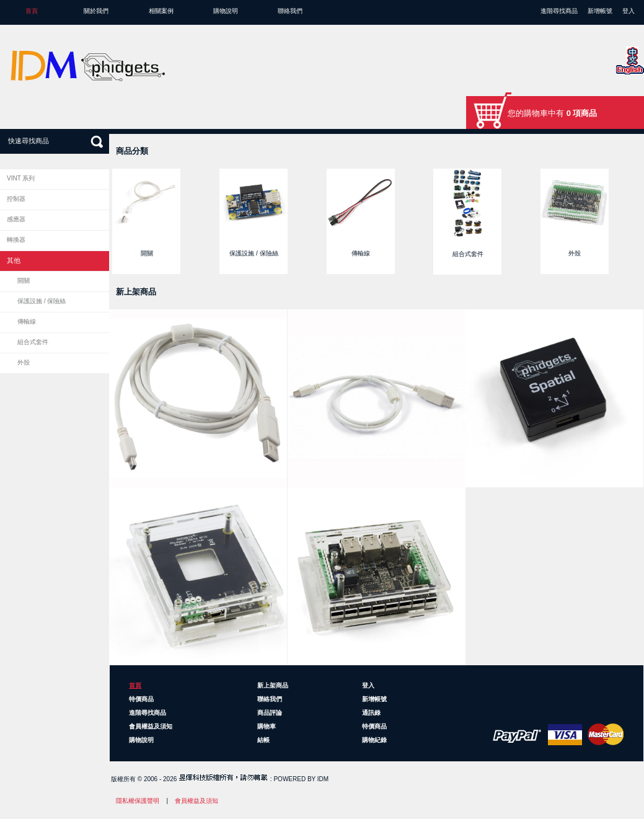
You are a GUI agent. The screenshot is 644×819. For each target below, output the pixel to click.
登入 (629, 11)
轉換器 (16, 240)
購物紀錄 (374, 740)
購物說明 (226, 11)
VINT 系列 (21, 178)
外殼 (24, 362)
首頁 (32, 11)
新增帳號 (600, 11)
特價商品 (141, 699)
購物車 (267, 726)
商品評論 (270, 713)
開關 (24, 281)
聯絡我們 (290, 11)
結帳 (263, 740)
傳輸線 (27, 321)
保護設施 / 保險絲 (42, 301)
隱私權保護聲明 (138, 801)
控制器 (16, 199)
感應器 (16, 219)
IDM (323, 779)
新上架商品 (273, 685)
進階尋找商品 (559, 11)
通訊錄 (371, 713)
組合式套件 (33, 342)
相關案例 (161, 11)
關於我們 (96, 11)
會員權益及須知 (151, 726)
